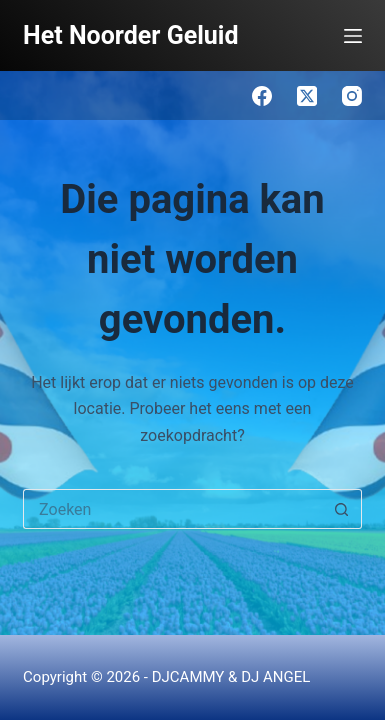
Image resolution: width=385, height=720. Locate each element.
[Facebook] (262, 96)
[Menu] (353, 36)
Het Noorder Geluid (130, 35)
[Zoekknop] (342, 509)
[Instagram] (352, 96)
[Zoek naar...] (172, 509)
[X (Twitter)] (307, 96)
